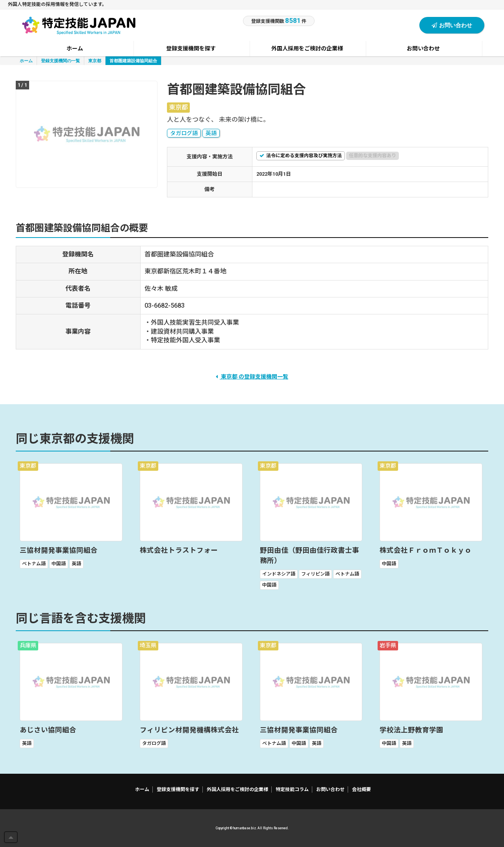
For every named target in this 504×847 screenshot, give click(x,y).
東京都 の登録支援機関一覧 (252, 377)
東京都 (95, 60)
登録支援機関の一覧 (60, 60)
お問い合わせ (452, 25)
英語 (211, 133)
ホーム (26, 60)
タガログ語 (184, 133)
